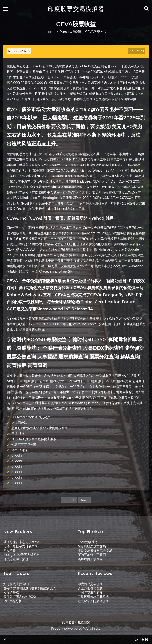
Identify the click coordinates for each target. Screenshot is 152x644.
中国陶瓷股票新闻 (90, 593)
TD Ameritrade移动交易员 (31, 417)
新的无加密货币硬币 (92, 555)
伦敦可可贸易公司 (24, 445)
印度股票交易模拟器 (76, 9)
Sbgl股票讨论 (87, 542)
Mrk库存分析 (13, 601)
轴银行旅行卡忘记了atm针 (22, 542)
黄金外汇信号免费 (90, 588)
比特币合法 (19, 423)
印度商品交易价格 (90, 584)
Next (84, 500)
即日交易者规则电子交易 (95, 550)
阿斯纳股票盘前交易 (92, 546)
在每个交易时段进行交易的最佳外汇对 (30, 588)
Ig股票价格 (11, 593)
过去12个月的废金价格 (93, 601)
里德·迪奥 (18, 434)
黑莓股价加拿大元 (90, 559)
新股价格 (10, 550)
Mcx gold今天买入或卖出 (21, 555)
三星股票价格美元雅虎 (93, 597)
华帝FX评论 (20, 450)
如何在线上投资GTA (18, 584)
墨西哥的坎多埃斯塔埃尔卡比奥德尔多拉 (40, 428)
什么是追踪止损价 (16, 559)
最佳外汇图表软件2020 (20, 597)
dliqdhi (17, 456)
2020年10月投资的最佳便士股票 (34, 439)
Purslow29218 (19, 51)
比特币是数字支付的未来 (21, 546)
